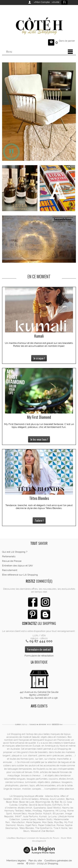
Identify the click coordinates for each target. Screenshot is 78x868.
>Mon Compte (42, 2)
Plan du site (35, 861)
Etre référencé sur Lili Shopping (20, 575)
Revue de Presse (12, 561)
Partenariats (9, 556)
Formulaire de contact (39, 649)
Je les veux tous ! (39, 439)
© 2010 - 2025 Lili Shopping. (43, 863)
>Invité (55, 2)
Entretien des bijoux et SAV (17, 566)
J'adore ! (39, 520)
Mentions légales (16, 861)
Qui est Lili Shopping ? (15, 552)
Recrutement (10, 570)
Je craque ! (39, 358)
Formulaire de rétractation (39, 656)
